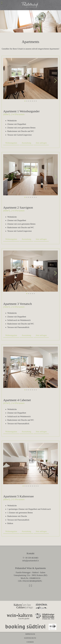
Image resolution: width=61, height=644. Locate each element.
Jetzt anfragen (41, 143)
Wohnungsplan (11, 143)
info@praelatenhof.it (30, 561)
